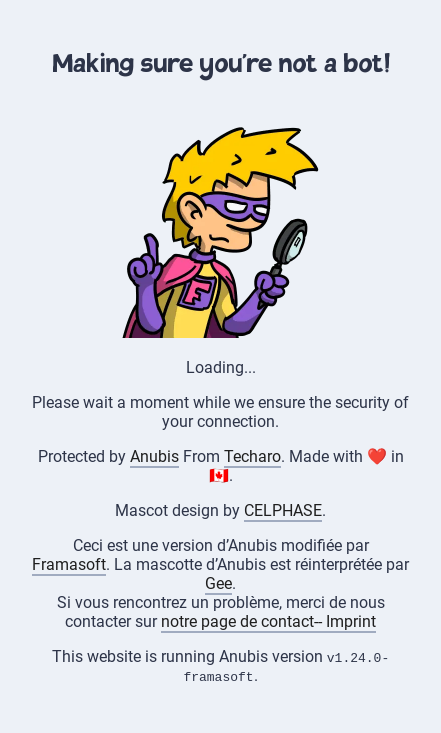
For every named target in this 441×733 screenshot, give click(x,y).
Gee (218, 583)
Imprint (351, 621)
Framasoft (69, 564)
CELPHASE (283, 510)
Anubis (154, 456)
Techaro (252, 456)
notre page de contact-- (243, 621)
